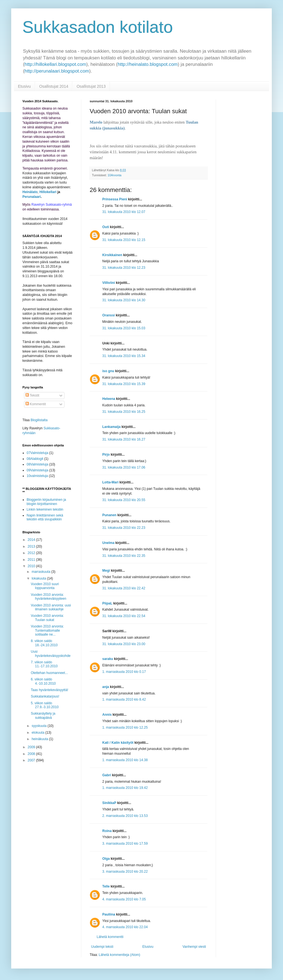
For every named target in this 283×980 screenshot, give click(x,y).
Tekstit (32, 395)
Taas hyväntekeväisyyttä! (49, 690)
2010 (32, 566)
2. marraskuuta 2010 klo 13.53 (125, 816)
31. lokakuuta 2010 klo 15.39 (124, 384)
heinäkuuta (40, 739)
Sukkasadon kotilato (98, 27)
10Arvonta (114, 175)
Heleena (109, 399)
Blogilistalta (39, 420)
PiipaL (107, 603)
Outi (106, 227)
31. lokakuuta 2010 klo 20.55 (124, 500)
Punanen (109, 515)
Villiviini (109, 283)
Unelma (108, 543)
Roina (107, 831)
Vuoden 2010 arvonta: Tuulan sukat (47, 618)
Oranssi (109, 315)
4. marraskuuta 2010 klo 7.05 (124, 899)
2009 (32, 747)
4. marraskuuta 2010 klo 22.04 (125, 927)
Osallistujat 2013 (91, 86)
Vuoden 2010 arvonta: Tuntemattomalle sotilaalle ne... (47, 630)
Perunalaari (32, 197)
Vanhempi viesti (194, 947)
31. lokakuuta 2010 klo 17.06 (124, 467)
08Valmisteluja (37, 464)
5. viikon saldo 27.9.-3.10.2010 (45, 705)
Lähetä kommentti (110, 937)
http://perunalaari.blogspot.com (57, 71)
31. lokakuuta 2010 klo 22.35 (124, 556)
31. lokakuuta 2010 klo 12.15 (124, 240)
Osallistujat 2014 (54, 86)
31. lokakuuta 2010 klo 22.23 (124, 528)
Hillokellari (48, 192)
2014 (32, 540)
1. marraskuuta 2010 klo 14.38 (125, 760)
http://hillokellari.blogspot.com (55, 64)
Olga (106, 859)
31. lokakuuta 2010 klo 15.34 (124, 356)
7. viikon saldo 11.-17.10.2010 (44, 664)
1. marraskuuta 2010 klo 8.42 (124, 699)
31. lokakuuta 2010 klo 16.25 (124, 412)
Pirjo (106, 455)
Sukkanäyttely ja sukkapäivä (43, 715)
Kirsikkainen (112, 255)
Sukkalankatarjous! (45, 696)
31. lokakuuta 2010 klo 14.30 (124, 300)
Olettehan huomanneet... (49, 673)
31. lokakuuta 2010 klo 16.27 (124, 439)
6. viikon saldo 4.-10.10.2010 (43, 681)
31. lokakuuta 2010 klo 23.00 (124, 644)
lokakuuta (39, 578)
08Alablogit (35, 459)
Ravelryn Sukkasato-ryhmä (52, 205)
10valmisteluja (37, 476)
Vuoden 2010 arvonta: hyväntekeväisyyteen (48, 597)
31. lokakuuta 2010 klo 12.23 (124, 268)
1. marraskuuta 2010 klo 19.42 (125, 788)
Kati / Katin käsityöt (118, 743)
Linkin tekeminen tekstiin (45, 509)
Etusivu (24, 86)
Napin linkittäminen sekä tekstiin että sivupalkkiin (45, 517)
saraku (108, 659)
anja (106, 687)
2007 (32, 760)
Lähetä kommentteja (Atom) (119, 955)
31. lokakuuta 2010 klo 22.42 (124, 588)
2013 (32, 546)
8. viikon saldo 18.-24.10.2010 (44, 643)
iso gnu (108, 371)
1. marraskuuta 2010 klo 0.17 (124, 672)
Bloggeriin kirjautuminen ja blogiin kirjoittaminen (46, 502)
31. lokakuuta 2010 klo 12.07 (124, 212)
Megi (106, 571)
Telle (106, 886)
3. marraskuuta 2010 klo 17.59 (125, 844)
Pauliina (109, 914)
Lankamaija (111, 427)
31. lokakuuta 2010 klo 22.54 (124, 616)
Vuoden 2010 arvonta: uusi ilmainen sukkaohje (51, 607)
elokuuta (39, 733)
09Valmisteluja (37, 470)
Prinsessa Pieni (115, 199)
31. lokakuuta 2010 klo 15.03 (124, 328)
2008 (32, 754)
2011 (32, 560)
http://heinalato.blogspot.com (148, 64)
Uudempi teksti (102, 947)
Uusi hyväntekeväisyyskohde (51, 654)
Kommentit (36, 404)
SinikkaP (109, 803)
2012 (32, 553)
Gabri (107, 775)
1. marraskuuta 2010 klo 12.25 (125, 728)
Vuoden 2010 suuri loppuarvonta (45, 586)
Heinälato (30, 192)
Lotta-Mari (110, 482)
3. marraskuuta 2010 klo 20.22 (125, 872)
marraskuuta (41, 572)
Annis (107, 715)
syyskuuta (40, 726)
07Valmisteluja (37, 453)
